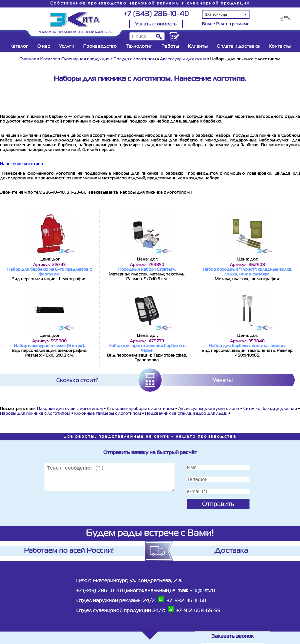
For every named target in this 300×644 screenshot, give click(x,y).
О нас (44, 46)
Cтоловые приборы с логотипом (140, 409)
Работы (170, 46)
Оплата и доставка (238, 46)
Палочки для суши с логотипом (70, 409)
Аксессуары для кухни (183, 59)
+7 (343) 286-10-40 (156, 14)
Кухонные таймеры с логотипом (108, 414)
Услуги (67, 46)
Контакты (280, 46)
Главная (28, 59)
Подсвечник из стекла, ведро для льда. (186, 414)
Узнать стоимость (156, 24)
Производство (100, 46)
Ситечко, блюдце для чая (270, 409)
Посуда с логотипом (135, 59)
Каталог (19, 46)
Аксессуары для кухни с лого (209, 409)
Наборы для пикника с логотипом (35, 414)
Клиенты (198, 46)
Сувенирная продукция (85, 59)
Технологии (139, 46)
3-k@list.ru (202, 591)
